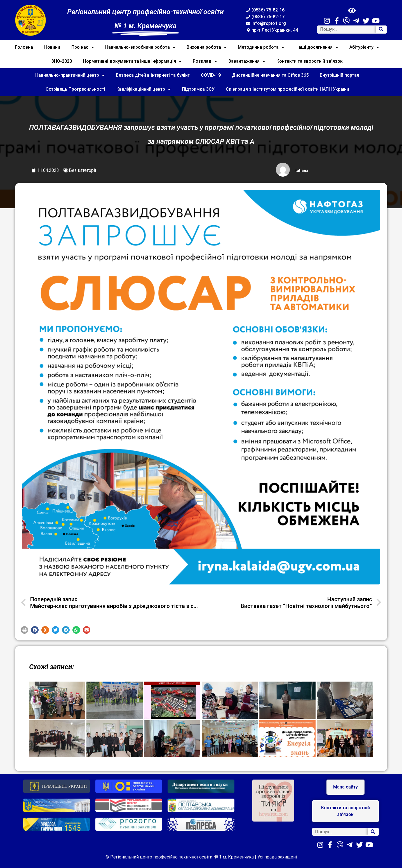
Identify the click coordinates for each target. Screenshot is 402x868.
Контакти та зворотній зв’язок (310, 61)
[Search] (381, 30)
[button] (24, 630)
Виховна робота (207, 47)
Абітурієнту (364, 47)
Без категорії (83, 170)
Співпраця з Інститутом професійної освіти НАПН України (287, 89)
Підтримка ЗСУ (198, 89)
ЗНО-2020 (62, 61)
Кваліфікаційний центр (144, 89)
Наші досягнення (317, 47)
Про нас (83, 47)
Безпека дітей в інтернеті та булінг (153, 75)
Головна (24, 47)
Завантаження (247, 61)
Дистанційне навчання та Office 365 (270, 75)
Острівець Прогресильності (75, 89)
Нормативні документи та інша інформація (132, 61)
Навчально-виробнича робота (140, 47)
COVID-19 (211, 75)
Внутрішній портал (339, 75)
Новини (52, 47)
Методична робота (261, 47)
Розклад (205, 61)
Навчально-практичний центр (70, 75)
